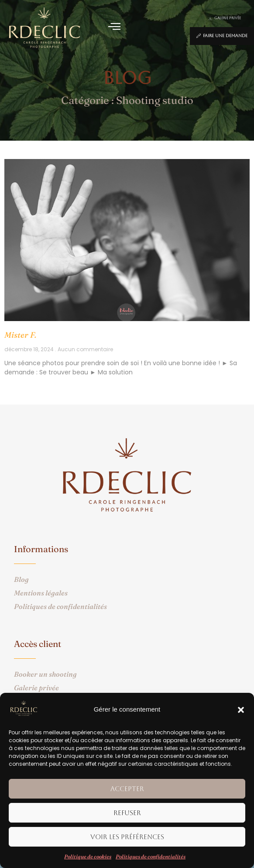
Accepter (127, 789)
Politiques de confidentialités (151, 856)
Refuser (127, 813)
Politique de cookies (88, 856)
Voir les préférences (127, 837)
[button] (241, 710)
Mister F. (20, 335)
